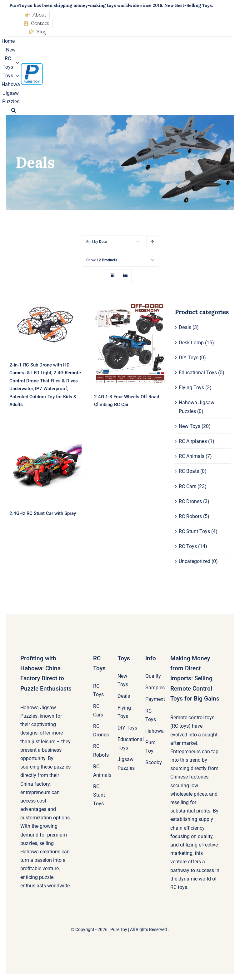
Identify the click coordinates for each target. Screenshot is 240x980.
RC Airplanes (193, 441)
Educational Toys (198, 373)
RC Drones (190, 501)
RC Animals (192, 456)
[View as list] (125, 276)
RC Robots (190, 516)
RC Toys (188, 546)
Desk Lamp (191, 343)
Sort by (96, 242)
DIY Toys (189, 358)
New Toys (190, 426)
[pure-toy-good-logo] (32, 65)
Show (102, 260)
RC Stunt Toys (194, 531)
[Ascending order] (152, 242)
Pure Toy (119, 929)
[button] (14, 110)
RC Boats (189, 471)
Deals (185, 327)
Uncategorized (195, 561)
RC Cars (187, 486)
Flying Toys (191, 388)
